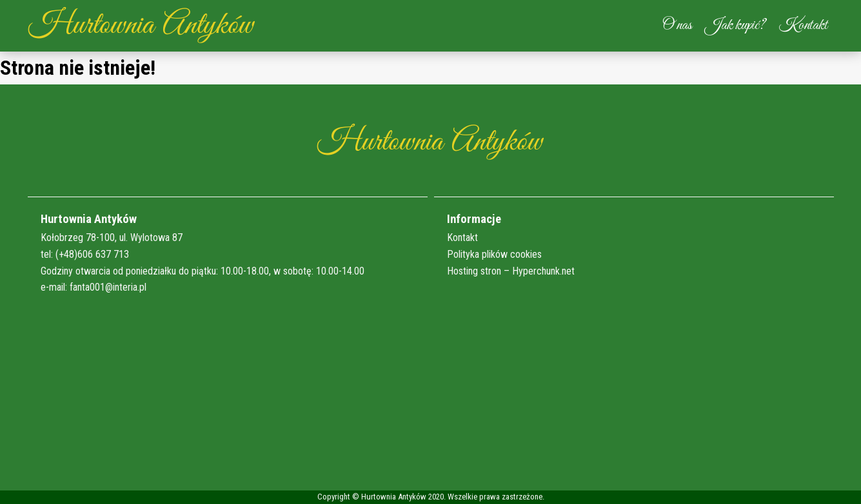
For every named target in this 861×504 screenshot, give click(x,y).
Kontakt (803, 25)
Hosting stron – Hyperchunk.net (511, 271)
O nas (677, 25)
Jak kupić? (735, 25)
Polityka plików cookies (494, 254)
